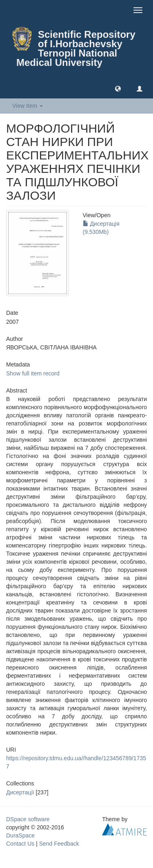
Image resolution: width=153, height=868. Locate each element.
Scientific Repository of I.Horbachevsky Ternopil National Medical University (76, 48)
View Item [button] (28, 106)
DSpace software (28, 819)
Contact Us (20, 844)
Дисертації (20, 792)
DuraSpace (20, 835)
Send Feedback (59, 844)
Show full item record (33, 373)
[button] (118, 88)
